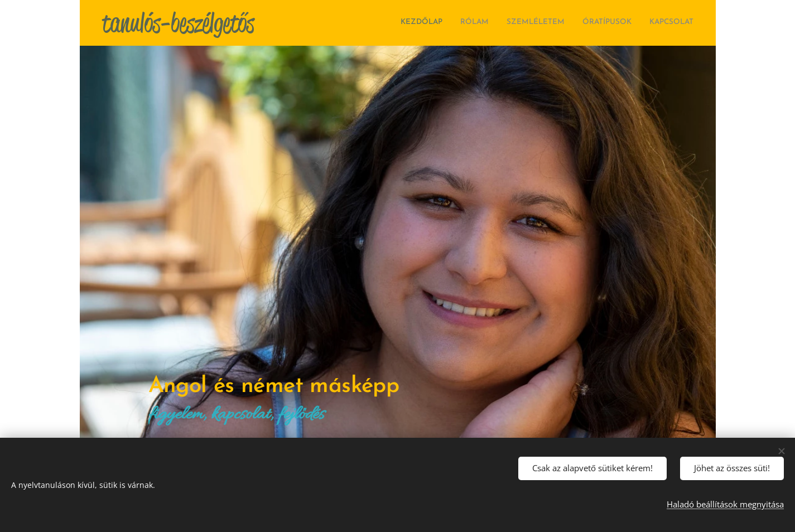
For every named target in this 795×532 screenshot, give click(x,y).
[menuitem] (625, 23)
